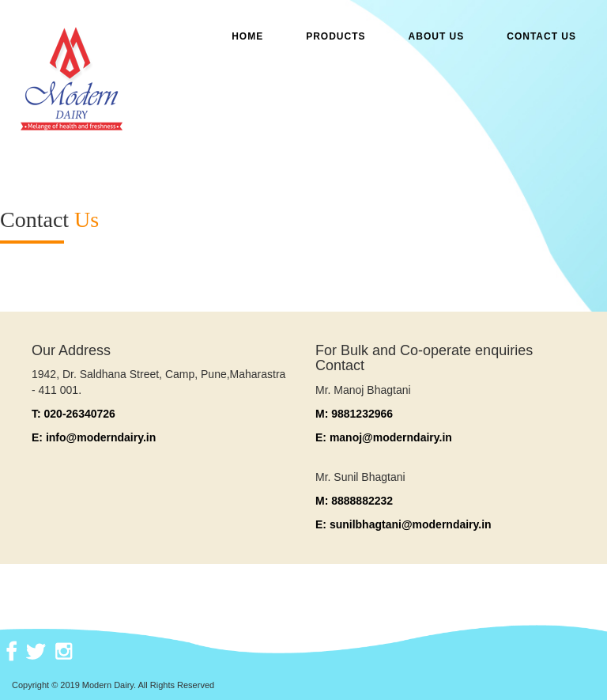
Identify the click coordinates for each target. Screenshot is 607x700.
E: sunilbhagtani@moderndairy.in (403, 524)
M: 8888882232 (354, 501)
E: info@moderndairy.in (94, 437)
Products (336, 36)
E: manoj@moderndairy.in (384, 437)
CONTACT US (541, 36)
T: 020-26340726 (74, 414)
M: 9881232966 (354, 414)
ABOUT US (437, 36)
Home (247, 36)
